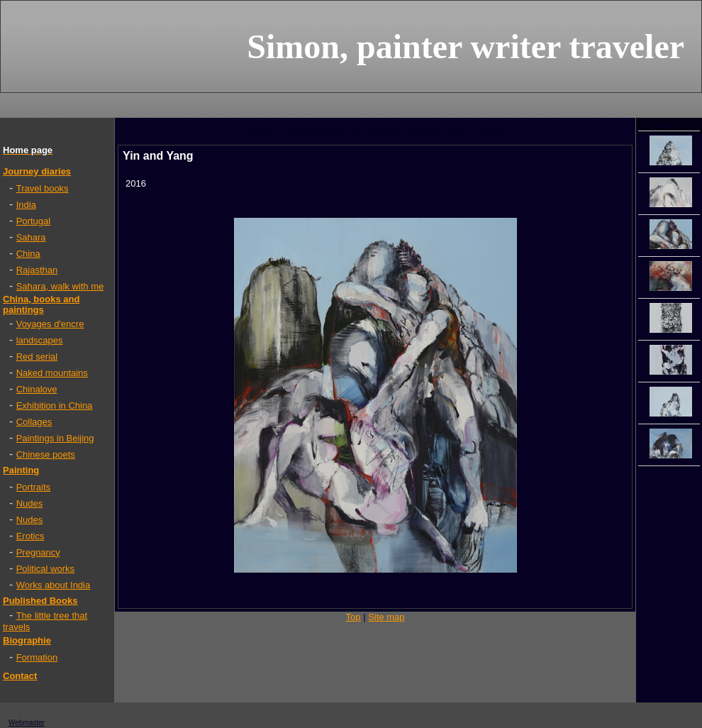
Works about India (54, 585)
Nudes (30, 503)
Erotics (30, 536)
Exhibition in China (55, 406)
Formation (37, 657)
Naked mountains (52, 373)
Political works (45, 569)
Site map (386, 617)
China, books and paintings (41, 304)
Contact (20, 676)
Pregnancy (38, 552)
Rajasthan (37, 270)
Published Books (40, 601)
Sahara (31, 237)
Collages (34, 422)
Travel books (43, 188)
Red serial (37, 357)
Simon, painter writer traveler (466, 46)
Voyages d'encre (50, 324)
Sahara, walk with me (60, 286)
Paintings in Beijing (55, 438)
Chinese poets (46, 454)
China (28, 254)
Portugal (33, 221)
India (26, 205)
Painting (21, 470)
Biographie (27, 640)
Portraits (33, 487)
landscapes (40, 340)
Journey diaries (37, 171)
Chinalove (37, 389)
